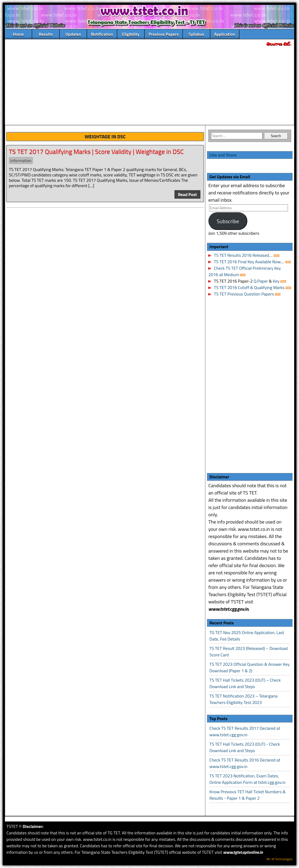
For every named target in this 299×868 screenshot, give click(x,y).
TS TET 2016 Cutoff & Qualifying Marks (249, 287)
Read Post (188, 194)
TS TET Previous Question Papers (244, 294)
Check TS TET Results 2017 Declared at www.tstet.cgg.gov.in (245, 731)
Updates (73, 34)
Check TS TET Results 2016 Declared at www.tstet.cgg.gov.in (245, 763)
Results (46, 34)
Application (225, 34)
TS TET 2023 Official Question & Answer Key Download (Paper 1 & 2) (249, 667)
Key (277, 281)
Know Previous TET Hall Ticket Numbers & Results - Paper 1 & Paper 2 (247, 795)
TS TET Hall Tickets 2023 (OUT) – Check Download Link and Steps (245, 683)
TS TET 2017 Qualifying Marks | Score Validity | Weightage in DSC (96, 151)
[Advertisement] (149, 86)
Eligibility (131, 34)
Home (18, 34)
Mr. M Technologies (279, 859)
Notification (102, 34)
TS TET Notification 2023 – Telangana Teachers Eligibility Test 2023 (243, 699)
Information (21, 161)
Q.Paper (261, 281)
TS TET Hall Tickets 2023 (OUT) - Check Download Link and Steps (245, 747)
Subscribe (228, 221)
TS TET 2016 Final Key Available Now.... (249, 262)
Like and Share (223, 155)
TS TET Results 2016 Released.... (243, 255)
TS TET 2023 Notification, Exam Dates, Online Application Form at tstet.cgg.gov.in (247, 779)
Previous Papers (164, 34)
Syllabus (197, 34)
